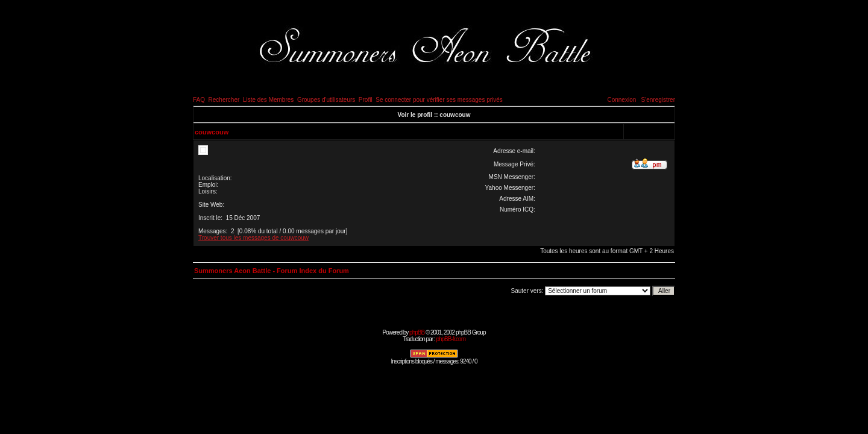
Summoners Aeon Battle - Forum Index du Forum (272, 271)
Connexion (621, 100)
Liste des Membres (268, 100)
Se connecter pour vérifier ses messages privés (439, 100)
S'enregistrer (658, 100)
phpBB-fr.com (451, 339)
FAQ (199, 100)
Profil (366, 100)
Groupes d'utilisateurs (326, 100)
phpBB (417, 332)
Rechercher (224, 100)
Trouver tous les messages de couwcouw (253, 238)
